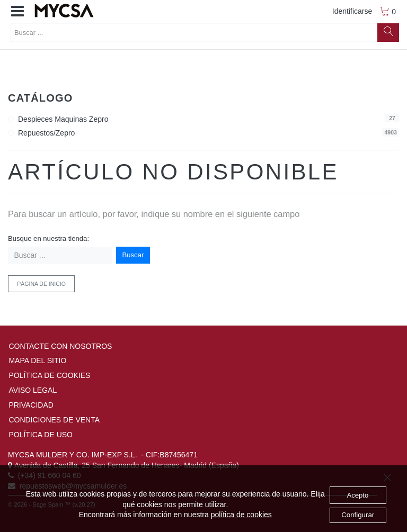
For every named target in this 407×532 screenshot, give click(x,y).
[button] (17, 12)
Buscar (133, 255)
